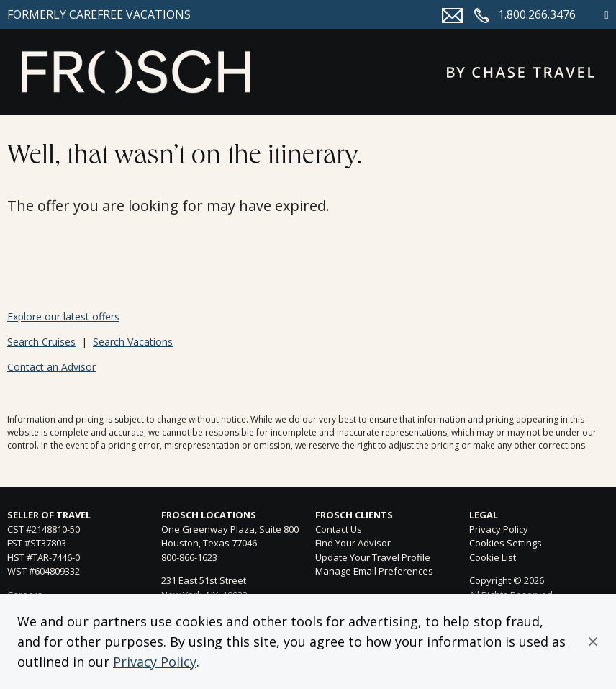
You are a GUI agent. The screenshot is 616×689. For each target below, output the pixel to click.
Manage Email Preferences (374, 571)
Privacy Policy (155, 662)
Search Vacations (133, 342)
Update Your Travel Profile (373, 557)
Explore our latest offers (63, 316)
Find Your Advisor (353, 543)
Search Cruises (41, 342)
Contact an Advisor (51, 367)
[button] (593, 641)
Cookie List (493, 557)
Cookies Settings (506, 544)
